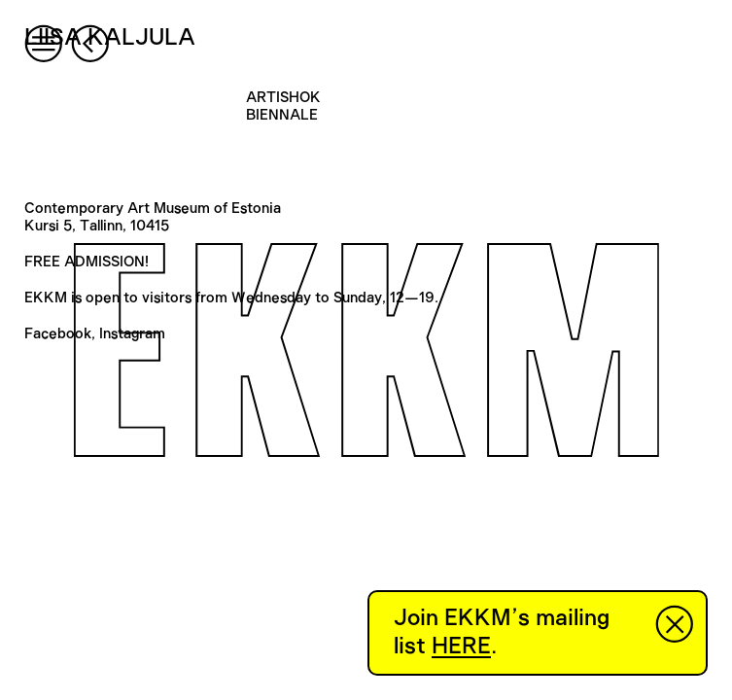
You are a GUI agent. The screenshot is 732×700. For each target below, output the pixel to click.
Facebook (58, 334)
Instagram (132, 334)
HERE (461, 647)
